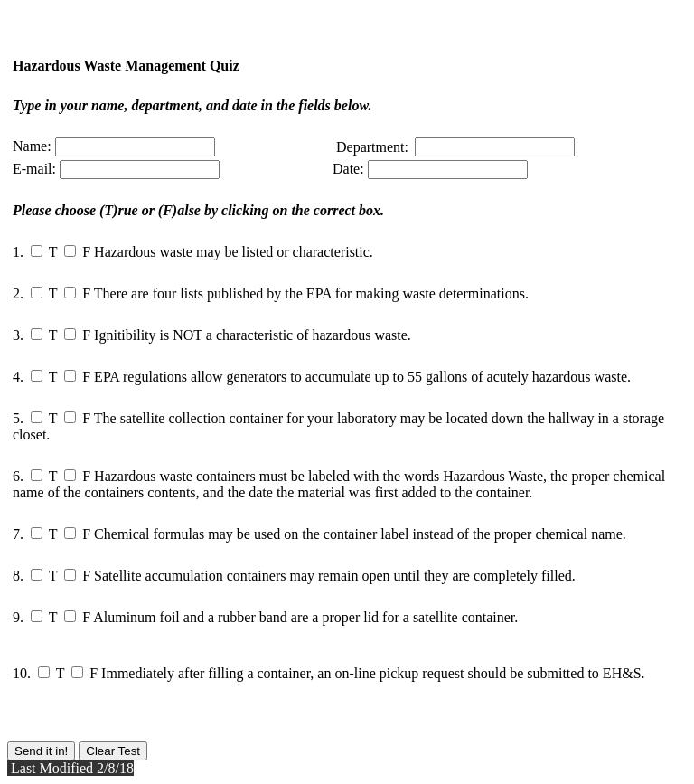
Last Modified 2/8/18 (70, 768)
